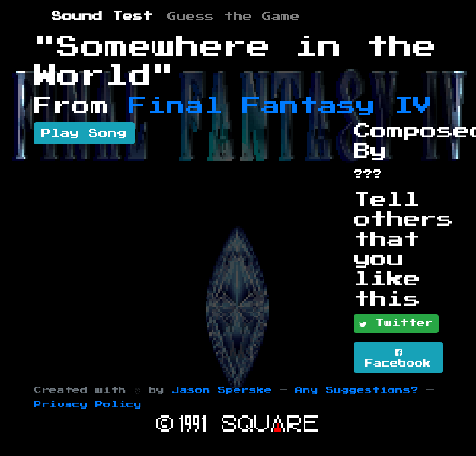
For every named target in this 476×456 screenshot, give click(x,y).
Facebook (398, 358)
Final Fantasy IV (280, 106)
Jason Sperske (222, 391)
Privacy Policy (88, 405)
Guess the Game (234, 17)
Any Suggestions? (357, 391)
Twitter (396, 324)
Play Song (84, 133)
